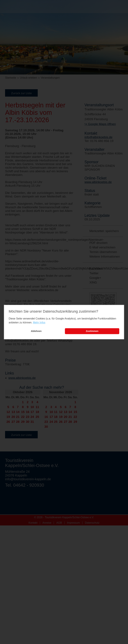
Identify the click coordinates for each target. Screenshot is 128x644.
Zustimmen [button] (92, 331)
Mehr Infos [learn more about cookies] (39, 323)
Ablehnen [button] (36, 331)
